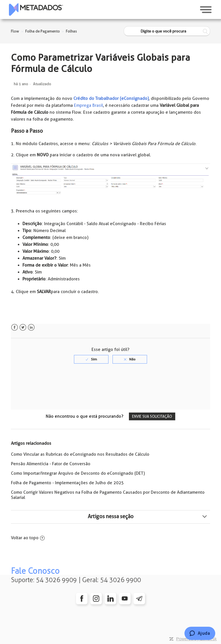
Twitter (23, 327)
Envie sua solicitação (152, 416)
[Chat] (200, 633)
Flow (15, 31)
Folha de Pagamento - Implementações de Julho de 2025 (67, 483)
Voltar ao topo (28, 538)
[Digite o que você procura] (167, 31)
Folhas (71, 31)
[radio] (91, 359)
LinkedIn (31, 327)
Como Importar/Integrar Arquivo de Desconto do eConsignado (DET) (78, 473)
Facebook (15, 327)
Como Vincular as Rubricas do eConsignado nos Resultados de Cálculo (80, 454)
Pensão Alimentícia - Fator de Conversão (51, 464)
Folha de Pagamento (43, 31)
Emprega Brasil (88, 105)
